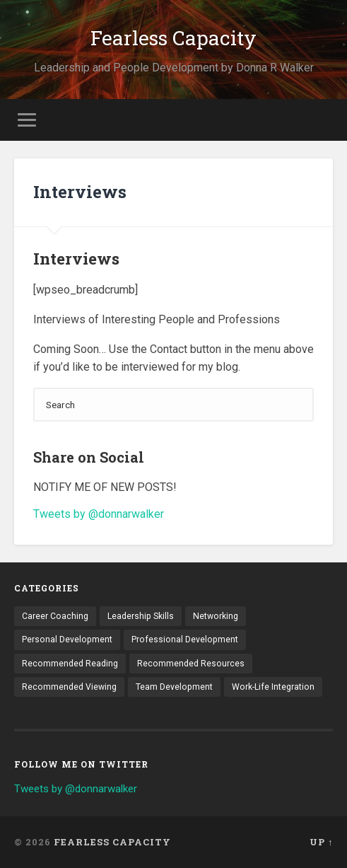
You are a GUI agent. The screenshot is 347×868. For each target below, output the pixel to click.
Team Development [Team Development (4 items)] (174, 687)
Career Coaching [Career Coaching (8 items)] (55, 616)
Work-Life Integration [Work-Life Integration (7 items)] (273, 687)
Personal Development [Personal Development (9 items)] (67, 640)
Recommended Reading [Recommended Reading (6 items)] (70, 664)
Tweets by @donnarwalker (99, 514)
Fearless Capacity (173, 38)
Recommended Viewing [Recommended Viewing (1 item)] (69, 687)
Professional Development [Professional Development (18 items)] (185, 640)
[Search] (174, 405)
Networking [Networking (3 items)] (216, 616)
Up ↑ (321, 842)
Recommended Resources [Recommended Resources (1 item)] (191, 664)
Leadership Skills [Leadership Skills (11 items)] (141, 616)
